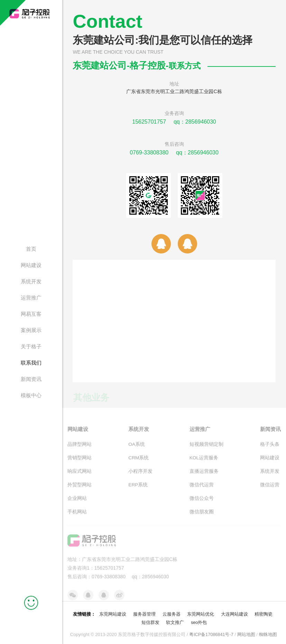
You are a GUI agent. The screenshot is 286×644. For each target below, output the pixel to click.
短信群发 (150, 620)
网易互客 (31, 314)
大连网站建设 (234, 612)
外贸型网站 (80, 491)
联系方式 (187, 65)
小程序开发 (140, 477)
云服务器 (172, 612)
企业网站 (77, 504)
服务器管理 (144, 612)
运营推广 (31, 298)
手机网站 (77, 517)
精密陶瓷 (264, 612)
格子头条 (270, 451)
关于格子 (31, 346)
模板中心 (31, 395)
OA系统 (137, 451)
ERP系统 (138, 491)
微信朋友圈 (202, 517)
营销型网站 (80, 464)
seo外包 (199, 620)
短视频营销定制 (206, 451)
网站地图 (247, 632)
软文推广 (175, 620)
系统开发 (31, 281)
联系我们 (31, 363)
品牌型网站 (80, 451)
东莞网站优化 (201, 612)
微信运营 (270, 491)
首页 (31, 249)
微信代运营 (202, 491)
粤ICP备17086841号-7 (211, 632)
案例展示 (31, 330)
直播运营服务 (204, 477)
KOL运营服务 (204, 464)
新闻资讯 (31, 379)
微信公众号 (202, 504)
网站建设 (31, 265)
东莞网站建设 (113, 612)
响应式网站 (80, 477)
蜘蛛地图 (268, 632)
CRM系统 (139, 464)
